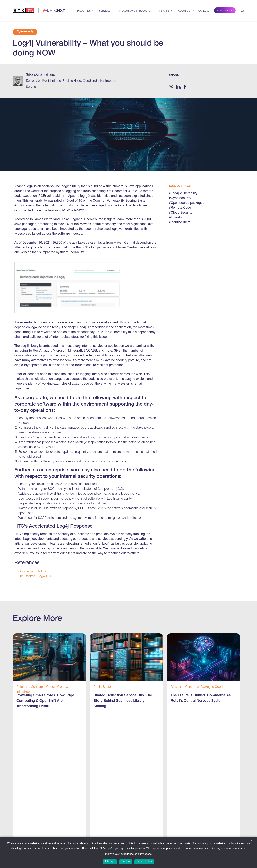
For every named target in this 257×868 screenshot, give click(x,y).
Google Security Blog (33, 572)
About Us (184, 11)
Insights (164, 11)
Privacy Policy (144, 862)
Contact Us (225, 11)
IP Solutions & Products (135, 11)
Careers (204, 11)
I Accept (110, 862)
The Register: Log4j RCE (35, 577)
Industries (84, 11)
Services (105, 11)
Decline (126, 862)
